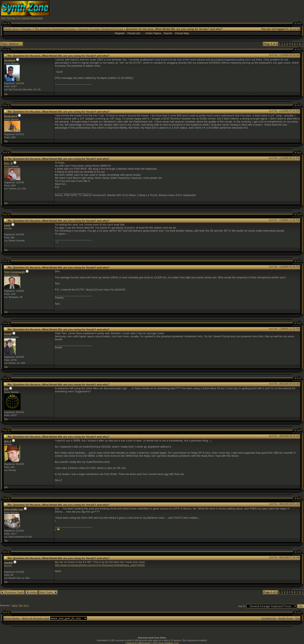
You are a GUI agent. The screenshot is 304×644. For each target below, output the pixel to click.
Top (6, 94)
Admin (15, 605)
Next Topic (48, 592)
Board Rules (12, 618)
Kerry (26, 605)
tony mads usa (14, 509)
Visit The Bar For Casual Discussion (22, 18)
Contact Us (269, 618)
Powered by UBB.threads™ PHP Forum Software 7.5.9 (152, 643)
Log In (295, 29)
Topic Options (11, 44)
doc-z (8, 441)
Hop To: (242, 606)
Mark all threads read (36, 618)
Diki (21, 605)
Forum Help (182, 33)
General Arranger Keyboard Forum (101, 29)
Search (168, 33)
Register (120, 33)
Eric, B (8, 163)
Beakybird (11, 116)
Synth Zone (11, 29)
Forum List (134, 33)
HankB (8, 563)
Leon (7, 225)
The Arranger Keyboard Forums (55, 29)
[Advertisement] (228, 10)
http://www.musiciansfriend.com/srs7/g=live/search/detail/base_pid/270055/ (100, 565)
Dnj (6, 389)
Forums (27, 29)
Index (31, 592)
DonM (8, 334)
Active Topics (153, 33)
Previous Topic (12, 592)
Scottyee (10, 60)
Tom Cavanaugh (15, 272)
